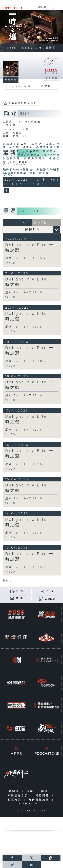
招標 (45, 791)
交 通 (19, 591)
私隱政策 (15, 800)
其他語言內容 (29, 804)
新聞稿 (15, 791)
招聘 (31, 791)
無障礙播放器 (40, 800)
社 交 (50, 591)
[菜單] (58, 6)
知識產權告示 (19, 796)
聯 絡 (19, 598)
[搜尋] (51, 6)
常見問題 (43, 796)
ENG (40, 7)
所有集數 (11, 80)
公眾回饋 (50, 599)
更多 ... (7, 581)
